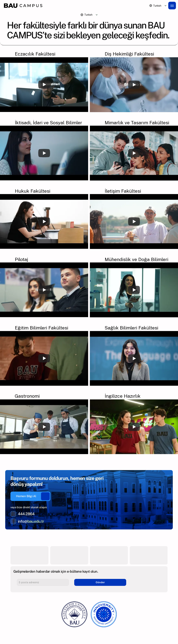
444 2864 (26, 514)
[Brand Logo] (74, 6)
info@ (23, 521)
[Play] (44, 85)
